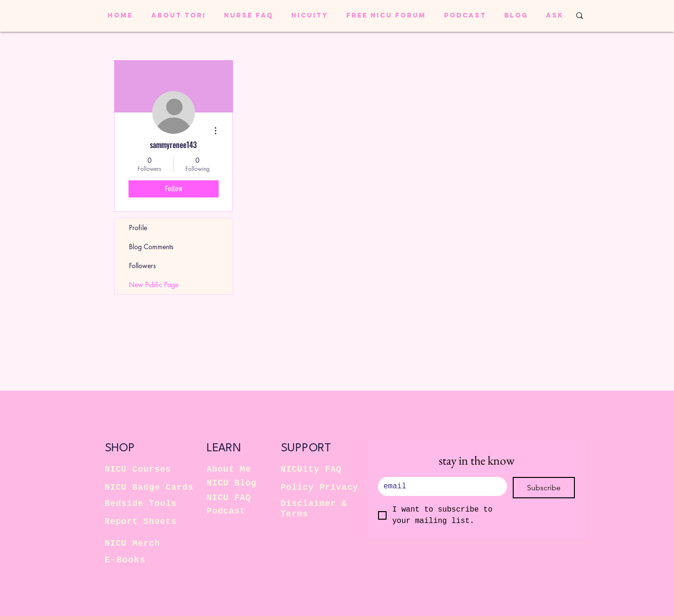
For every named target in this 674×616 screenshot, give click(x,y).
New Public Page (154, 285)
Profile (138, 228)
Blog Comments (151, 247)
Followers (143, 266)
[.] (440, 486)
